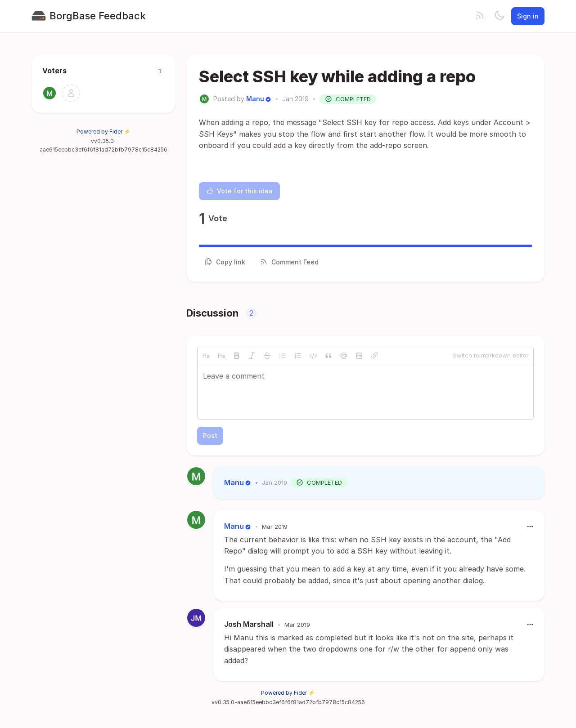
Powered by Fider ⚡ (103, 132)
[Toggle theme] (499, 16)
